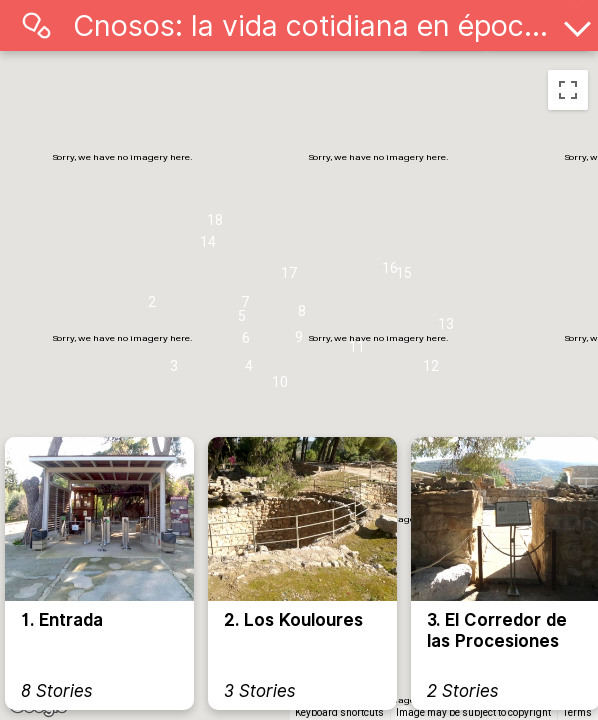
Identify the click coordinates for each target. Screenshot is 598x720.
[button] (152, 306)
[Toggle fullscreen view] (568, 90)
